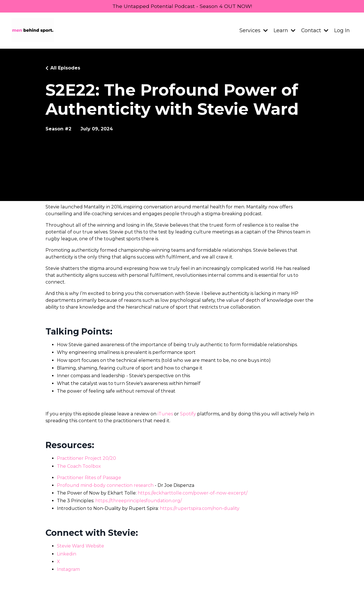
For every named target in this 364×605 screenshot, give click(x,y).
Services (253, 31)
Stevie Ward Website (80, 546)
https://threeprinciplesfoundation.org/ (138, 501)
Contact (315, 31)
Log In (342, 31)
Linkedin (67, 554)
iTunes (165, 414)
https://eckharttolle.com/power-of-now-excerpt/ (193, 493)
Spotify (188, 414)
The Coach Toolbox (79, 466)
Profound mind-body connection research (105, 486)
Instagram (68, 570)
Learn (284, 31)
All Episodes (65, 68)
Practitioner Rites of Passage (89, 478)
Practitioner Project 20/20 (86, 459)
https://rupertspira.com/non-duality (200, 509)
